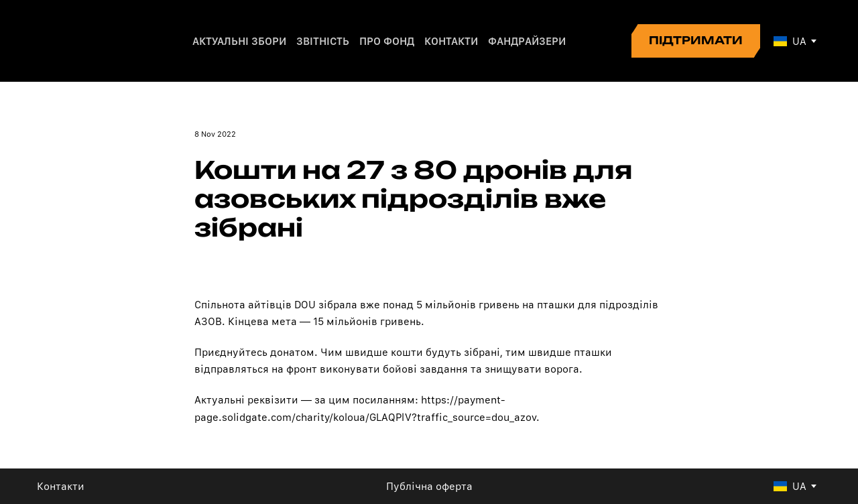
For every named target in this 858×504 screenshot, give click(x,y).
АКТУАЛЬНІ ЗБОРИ (239, 41)
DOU (306, 305)
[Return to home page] (83, 41)
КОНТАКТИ (451, 41)
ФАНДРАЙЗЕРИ (527, 41)
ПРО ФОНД (387, 41)
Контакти (61, 486)
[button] (696, 41)
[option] (790, 41)
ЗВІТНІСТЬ (323, 41)
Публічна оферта (429, 486)
